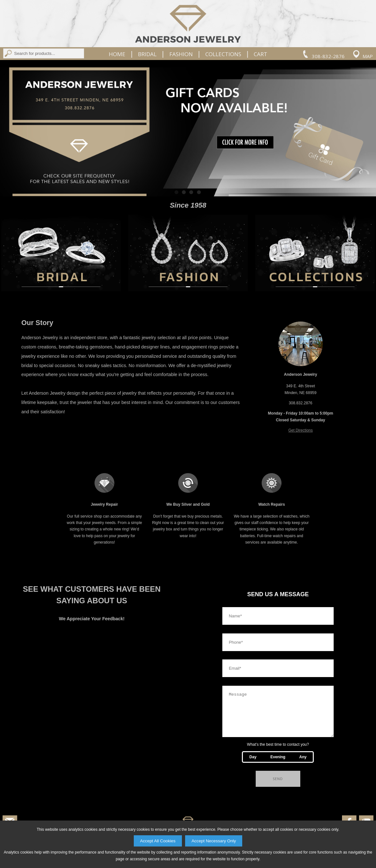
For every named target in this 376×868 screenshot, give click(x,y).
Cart (261, 54)
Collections (223, 54)
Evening (278, 765)
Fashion (181, 54)
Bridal (147, 54)
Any (303, 765)
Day (253, 765)
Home (117, 54)
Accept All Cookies (158, 841)
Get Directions (301, 430)
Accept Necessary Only (214, 841)
